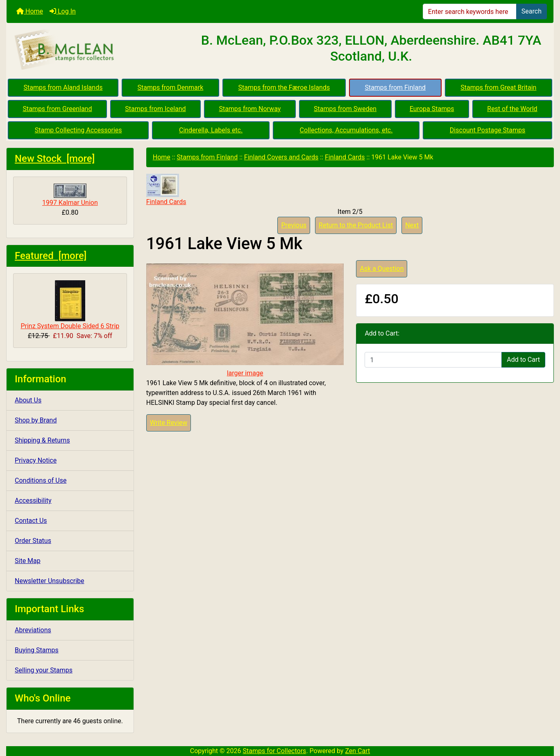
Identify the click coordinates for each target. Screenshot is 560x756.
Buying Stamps (37, 650)
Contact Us (31, 521)
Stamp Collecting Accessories (78, 130)
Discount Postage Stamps (487, 130)
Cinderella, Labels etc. (211, 130)
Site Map (28, 561)
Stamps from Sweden (345, 109)
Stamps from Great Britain (498, 87)
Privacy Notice (36, 460)
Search (532, 11)
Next (412, 225)
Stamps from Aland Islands (63, 87)
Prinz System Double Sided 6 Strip (70, 305)
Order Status (33, 541)
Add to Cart (523, 360)
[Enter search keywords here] (470, 11)
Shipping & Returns (42, 440)
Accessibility (33, 501)
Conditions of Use (41, 480)
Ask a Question (382, 269)
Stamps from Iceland (155, 109)
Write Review (169, 423)
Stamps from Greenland (57, 109)
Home (30, 11)
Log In (63, 11)
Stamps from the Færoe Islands (284, 87)
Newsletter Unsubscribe (50, 581)
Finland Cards (345, 157)
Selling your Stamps (44, 670)
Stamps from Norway (250, 109)
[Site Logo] (98, 50)
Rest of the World (512, 109)
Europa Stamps (432, 109)
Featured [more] (51, 256)
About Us (28, 400)
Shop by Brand (36, 420)
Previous (294, 225)
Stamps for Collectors (275, 751)
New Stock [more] (55, 159)
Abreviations (33, 630)
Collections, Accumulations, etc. (346, 130)
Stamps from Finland (395, 87)
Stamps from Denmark (171, 87)
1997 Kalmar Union (70, 195)
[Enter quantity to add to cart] (433, 360)
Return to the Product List (356, 225)
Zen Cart (357, 751)
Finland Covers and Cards (281, 157)
